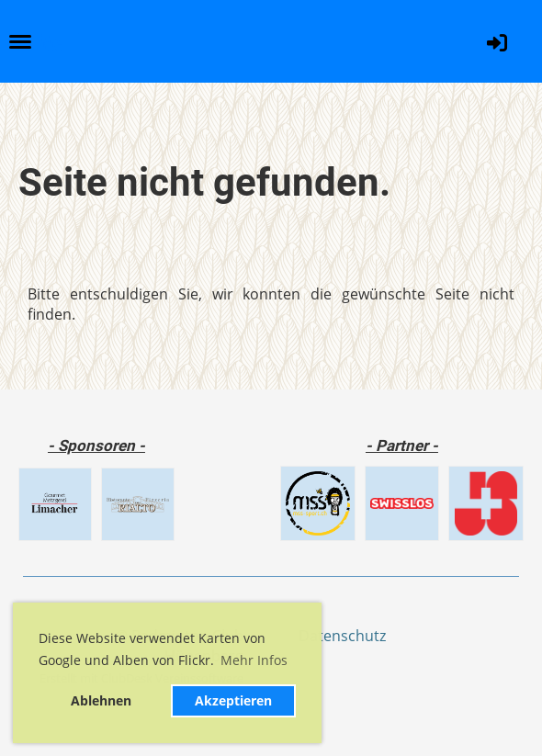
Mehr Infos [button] (254, 660)
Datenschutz (342, 636)
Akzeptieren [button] (233, 700)
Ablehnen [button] (101, 700)
